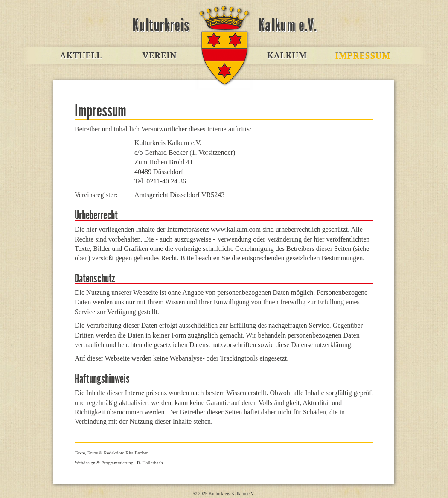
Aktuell (87, 56)
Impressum (361, 56)
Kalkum (288, 56)
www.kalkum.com (224, 56)
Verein (160, 56)
